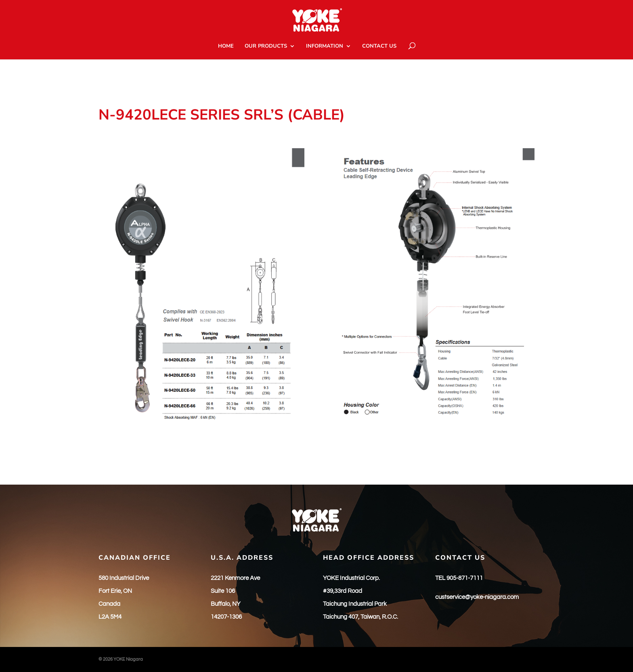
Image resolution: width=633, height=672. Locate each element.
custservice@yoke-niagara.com (477, 597)
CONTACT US (379, 46)
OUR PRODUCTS (266, 46)
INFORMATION (325, 46)
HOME (226, 46)
